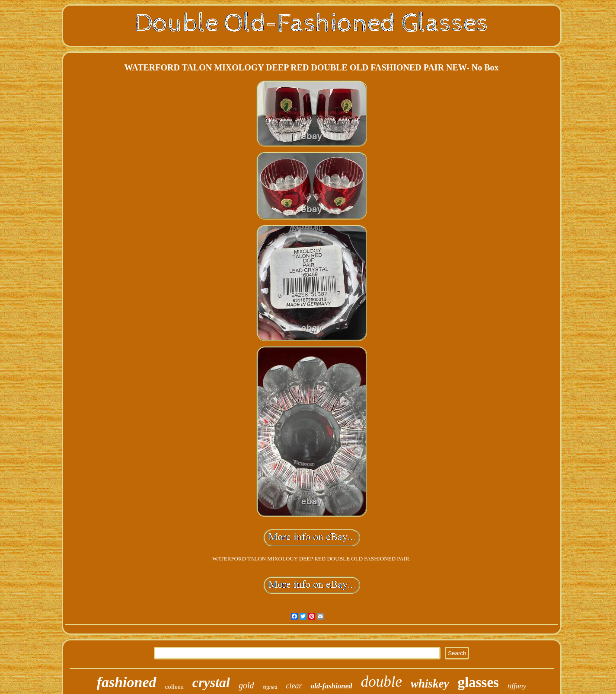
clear (294, 686)
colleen (174, 687)
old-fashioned (331, 686)
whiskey (430, 684)
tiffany (517, 686)
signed (270, 687)
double (381, 682)
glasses (478, 682)
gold (246, 685)
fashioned (127, 682)
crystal (211, 682)
